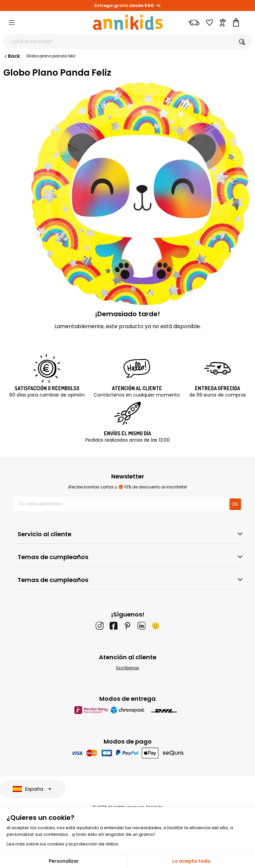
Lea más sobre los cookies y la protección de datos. (63, 844)
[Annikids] (128, 22)
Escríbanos (128, 668)
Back (12, 56)
